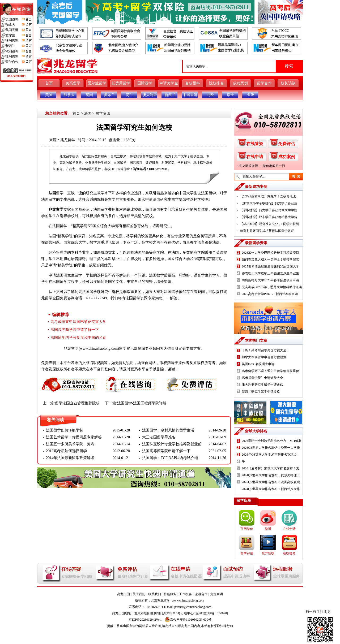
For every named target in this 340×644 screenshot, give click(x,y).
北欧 (210, 95)
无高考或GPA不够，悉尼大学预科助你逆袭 (272, 287)
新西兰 (170, 95)
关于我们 (139, 594)
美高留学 (73, 83)
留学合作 (264, 83)
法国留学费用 (104, 209)
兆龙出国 (124, 594)
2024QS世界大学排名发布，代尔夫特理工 (271, 475)
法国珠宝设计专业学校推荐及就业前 (172, 444)
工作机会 (185, 594)
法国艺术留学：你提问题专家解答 (74, 437)
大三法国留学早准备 (159, 437)
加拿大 (69, 95)
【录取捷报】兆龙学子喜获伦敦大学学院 (269, 210)
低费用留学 (121, 83)
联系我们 (155, 594)
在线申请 (255, 157)
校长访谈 (288, 83)
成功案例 (240, 83)
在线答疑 (255, 144)
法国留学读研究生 (97, 292)
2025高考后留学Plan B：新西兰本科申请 (270, 294)
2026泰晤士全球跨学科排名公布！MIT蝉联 (272, 441)
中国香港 (190, 95)
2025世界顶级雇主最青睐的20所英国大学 (270, 266)
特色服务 (170, 594)
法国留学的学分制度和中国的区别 (78, 338)
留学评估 (247, 553)
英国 (89, 95)
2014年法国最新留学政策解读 (70, 458)
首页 (49, 83)
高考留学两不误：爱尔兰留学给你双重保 (270, 371)
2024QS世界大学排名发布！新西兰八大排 (271, 489)
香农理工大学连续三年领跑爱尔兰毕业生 (270, 273)
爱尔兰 (109, 95)
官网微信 (247, 529)
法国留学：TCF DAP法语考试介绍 (170, 458)
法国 (88, 113)
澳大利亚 (150, 95)
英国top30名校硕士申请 (258, 364)
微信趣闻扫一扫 (274, 166)
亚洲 (251, 95)
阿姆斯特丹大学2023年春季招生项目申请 (270, 280)
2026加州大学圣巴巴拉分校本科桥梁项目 (270, 253)
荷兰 (130, 95)
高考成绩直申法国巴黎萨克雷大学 (78, 322)
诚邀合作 (201, 594)
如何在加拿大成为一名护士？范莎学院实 (270, 260)
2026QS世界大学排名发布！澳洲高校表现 (271, 482)
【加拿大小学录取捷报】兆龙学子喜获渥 (269, 203)
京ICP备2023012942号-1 (145, 620)
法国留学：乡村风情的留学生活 (168, 430)
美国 (49, 95)
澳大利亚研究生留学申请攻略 (262, 385)
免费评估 (287, 144)
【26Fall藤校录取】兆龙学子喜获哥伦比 (268, 196)
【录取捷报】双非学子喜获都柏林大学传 (269, 217)
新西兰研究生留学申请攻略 (261, 392)
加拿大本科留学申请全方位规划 (264, 357)
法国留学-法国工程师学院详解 (142, 403)
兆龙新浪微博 (248, 166)
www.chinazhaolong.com (99, 349)
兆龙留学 (68, 140)
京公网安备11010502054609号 (188, 620)
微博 (268, 529)
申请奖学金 (169, 83)
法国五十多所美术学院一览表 (70, 444)
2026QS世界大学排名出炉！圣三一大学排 (271, 448)
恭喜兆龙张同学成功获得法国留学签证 (267, 231)
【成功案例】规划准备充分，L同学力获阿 (269, 224)
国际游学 (145, 83)
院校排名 (216, 83)
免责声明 (216, 594)
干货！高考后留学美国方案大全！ (266, 350)
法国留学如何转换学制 (65, 430)
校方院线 (268, 553)
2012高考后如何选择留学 (66, 451)
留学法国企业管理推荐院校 (77, 403)
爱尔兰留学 (97, 83)
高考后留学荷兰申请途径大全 (262, 378)
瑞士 (231, 95)
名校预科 (193, 83)
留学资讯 (103, 113)
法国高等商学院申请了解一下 (75, 330)
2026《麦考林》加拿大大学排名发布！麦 (270, 468)
